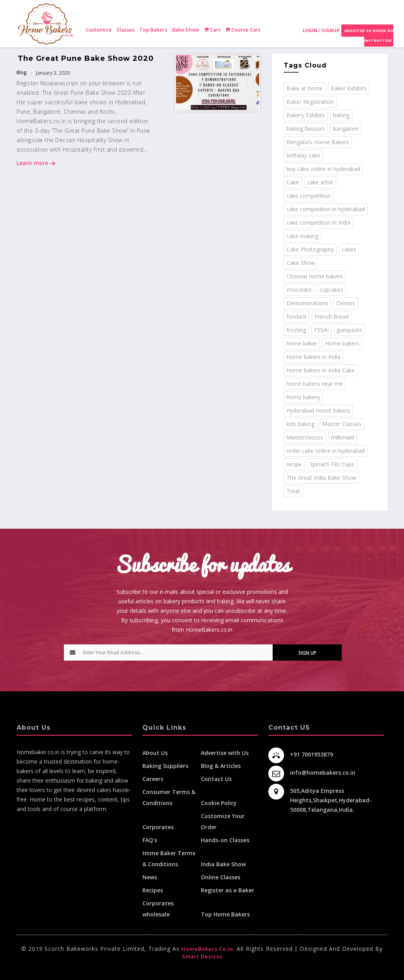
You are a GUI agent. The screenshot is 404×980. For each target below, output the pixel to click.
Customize (99, 30)
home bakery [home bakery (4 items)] (303, 397)
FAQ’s (150, 840)
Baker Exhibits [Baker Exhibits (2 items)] (349, 88)
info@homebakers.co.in (323, 773)
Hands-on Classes (225, 840)
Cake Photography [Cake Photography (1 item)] (310, 249)
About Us (155, 753)
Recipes (153, 890)
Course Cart (243, 30)
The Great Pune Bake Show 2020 (86, 58)
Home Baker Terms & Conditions (169, 859)
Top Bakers (153, 30)
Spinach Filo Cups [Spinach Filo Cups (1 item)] (332, 464)
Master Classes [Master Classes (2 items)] (342, 424)
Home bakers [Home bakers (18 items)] (342, 343)
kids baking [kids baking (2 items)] (300, 424)
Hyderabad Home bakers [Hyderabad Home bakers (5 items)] (318, 410)
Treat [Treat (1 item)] (293, 491)
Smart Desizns (202, 956)
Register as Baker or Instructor (368, 36)
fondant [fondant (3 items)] (296, 316)
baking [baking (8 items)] (341, 115)
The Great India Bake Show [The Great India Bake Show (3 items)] (321, 478)
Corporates (158, 827)
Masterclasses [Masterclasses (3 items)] (305, 437)
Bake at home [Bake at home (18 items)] (305, 88)
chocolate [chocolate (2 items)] (299, 290)
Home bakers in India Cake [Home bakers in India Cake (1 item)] (321, 370)
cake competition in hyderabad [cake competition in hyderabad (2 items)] (326, 209)
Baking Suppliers (165, 766)
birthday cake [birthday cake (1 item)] (303, 155)
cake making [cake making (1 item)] (302, 236)
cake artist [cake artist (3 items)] (320, 182)
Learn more (36, 163)
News (150, 877)
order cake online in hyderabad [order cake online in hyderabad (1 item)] (326, 451)
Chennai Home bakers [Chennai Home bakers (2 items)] (315, 276)
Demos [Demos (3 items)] (346, 303)
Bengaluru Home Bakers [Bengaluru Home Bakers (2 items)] (318, 142)
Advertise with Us (225, 753)
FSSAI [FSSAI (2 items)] (321, 330)
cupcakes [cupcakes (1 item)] (331, 290)
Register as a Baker (227, 890)
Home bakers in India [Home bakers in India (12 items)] (313, 357)
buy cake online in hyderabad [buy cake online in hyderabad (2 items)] (323, 169)
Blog (22, 72)
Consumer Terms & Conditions (169, 797)
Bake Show (186, 30)
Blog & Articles (221, 766)
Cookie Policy (219, 803)
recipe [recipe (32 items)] (294, 464)
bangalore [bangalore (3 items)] (346, 129)
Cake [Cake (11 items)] (293, 182)
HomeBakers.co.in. (208, 949)
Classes (125, 30)
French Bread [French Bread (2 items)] (332, 316)
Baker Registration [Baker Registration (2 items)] (310, 102)
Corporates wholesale (158, 909)
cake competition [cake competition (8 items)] (309, 196)
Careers (153, 779)
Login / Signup (321, 30)
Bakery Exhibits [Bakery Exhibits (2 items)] (306, 115)
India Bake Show (223, 864)
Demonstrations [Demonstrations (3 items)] (307, 303)
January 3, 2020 (52, 73)
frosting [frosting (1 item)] (296, 330)
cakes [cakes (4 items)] (349, 249)
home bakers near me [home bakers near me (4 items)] (315, 384)
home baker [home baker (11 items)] (302, 343)
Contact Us (216, 779)
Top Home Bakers (225, 914)
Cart (212, 30)
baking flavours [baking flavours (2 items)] (306, 129)
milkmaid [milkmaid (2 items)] (342, 437)
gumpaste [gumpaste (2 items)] (349, 330)
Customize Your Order (223, 821)
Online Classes (221, 877)
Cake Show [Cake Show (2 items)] (301, 263)
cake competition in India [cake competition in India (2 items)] (318, 222)
